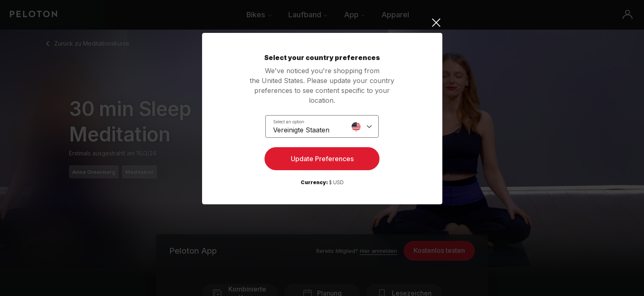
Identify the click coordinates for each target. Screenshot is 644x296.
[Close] (322, 23)
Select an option (289, 122)
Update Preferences (322, 159)
